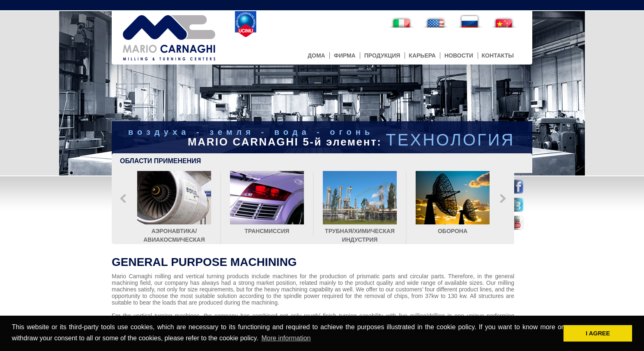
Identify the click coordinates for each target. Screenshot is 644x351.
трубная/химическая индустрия (360, 231)
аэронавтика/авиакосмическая (174, 231)
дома (316, 55)
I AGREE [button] (598, 333)
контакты (498, 55)
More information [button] (286, 338)
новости (459, 55)
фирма (345, 55)
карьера (422, 55)
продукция (382, 55)
